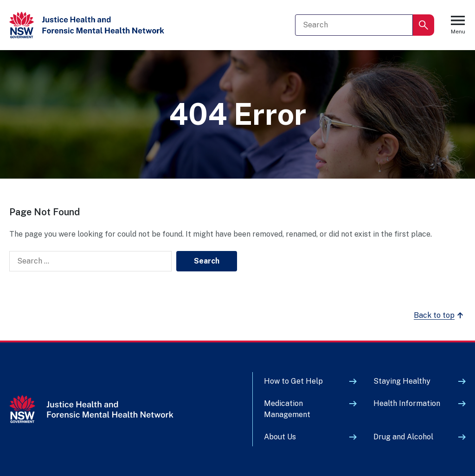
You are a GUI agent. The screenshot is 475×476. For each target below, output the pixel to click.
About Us (280, 437)
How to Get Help (293, 381)
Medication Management (287, 409)
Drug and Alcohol (403, 437)
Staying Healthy (402, 381)
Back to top (440, 315)
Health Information (407, 403)
